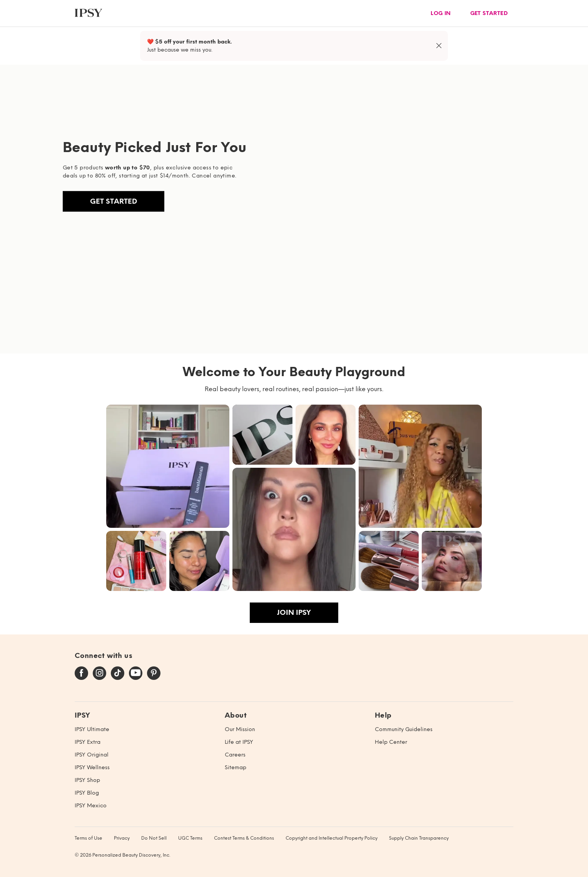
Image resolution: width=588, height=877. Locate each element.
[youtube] (136, 673)
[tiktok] (118, 673)
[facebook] (81, 673)
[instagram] (99, 673)
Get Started (114, 201)
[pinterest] (154, 673)
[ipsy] (89, 13)
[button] (168, 466)
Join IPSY (294, 613)
